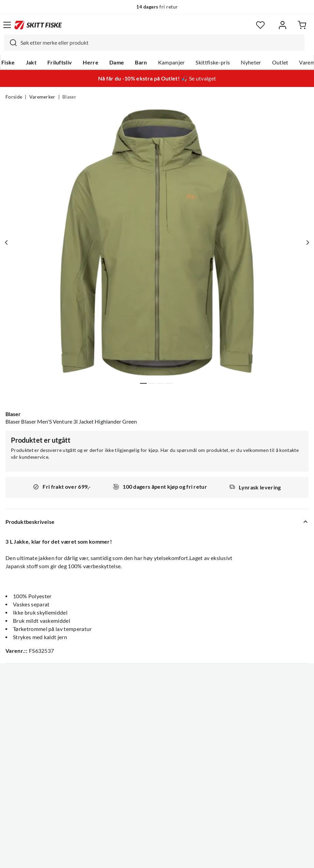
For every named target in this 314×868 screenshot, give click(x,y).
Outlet (280, 62)
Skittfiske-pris (213, 62)
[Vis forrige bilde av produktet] (8, 242)
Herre (91, 62)
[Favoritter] (260, 25)
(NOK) (157, 828)
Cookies (199, 857)
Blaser (69, 97)
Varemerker (42, 97)
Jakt (31, 62)
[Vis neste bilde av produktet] (306, 242)
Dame (117, 62)
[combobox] (154, 43)
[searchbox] (161, 43)
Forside (14, 97)
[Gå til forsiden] (38, 25)
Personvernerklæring (130, 857)
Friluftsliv (60, 62)
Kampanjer (171, 62)
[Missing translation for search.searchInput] (11, 43)
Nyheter (251, 62)
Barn (141, 62)
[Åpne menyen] (7, 25)
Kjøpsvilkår (172, 857)
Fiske (8, 62)
